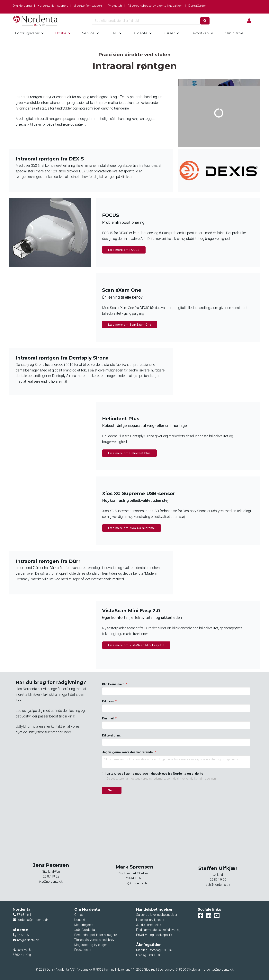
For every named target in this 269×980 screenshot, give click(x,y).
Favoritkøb (200, 33)
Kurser (169, 33)
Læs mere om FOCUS (124, 250)
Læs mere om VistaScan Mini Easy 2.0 (136, 645)
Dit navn (109, 701)
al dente (140, 33)
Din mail (109, 718)
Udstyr (61, 33)
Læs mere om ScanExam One (130, 325)
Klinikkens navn (115, 684)
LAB (114, 33)
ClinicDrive (234, 33)
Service (88, 33)
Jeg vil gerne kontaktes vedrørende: (129, 752)
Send (112, 790)
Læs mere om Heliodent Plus (129, 453)
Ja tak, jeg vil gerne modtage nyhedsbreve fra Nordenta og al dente (155, 774)
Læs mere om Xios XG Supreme (132, 528)
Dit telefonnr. (111, 735)
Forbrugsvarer (27, 33)
